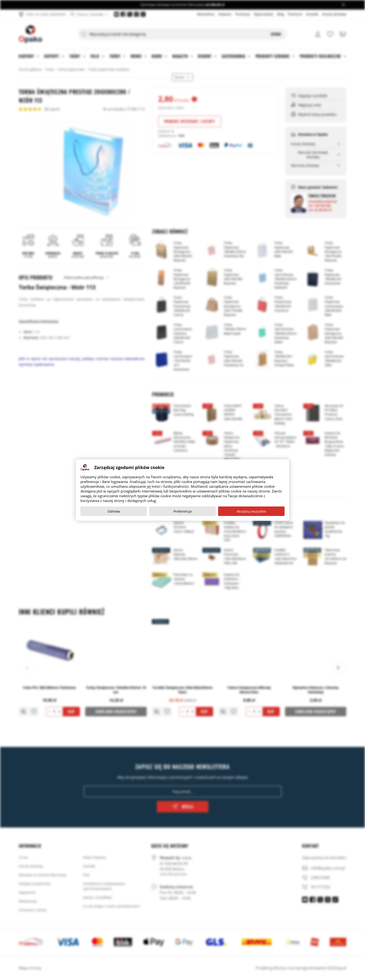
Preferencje (183, 511)
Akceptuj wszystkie (251, 511)
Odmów (114, 511)
